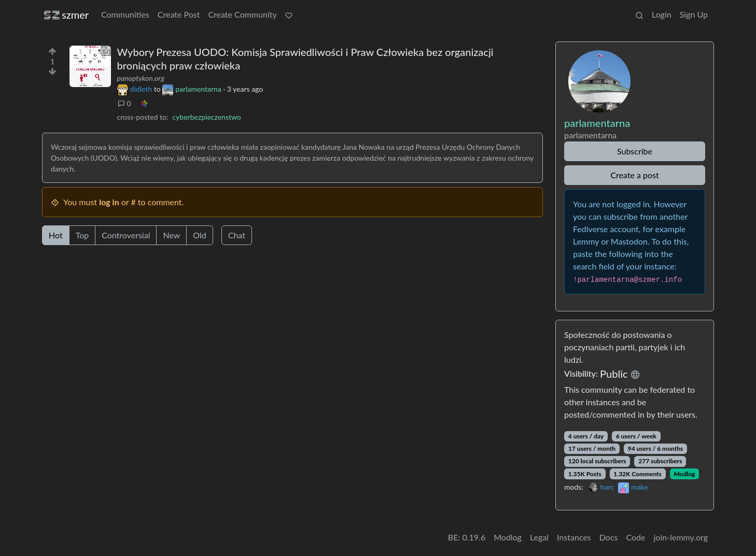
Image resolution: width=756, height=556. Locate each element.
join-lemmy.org (681, 537)
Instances (574, 537)
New (171, 235)
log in (109, 202)
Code (636, 537)
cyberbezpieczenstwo (206, 117)
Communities (125, 14)
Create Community (242, 14)
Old (199, 235)
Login (662, 14)
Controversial (126, 235)
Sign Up (694, 14)
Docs (609, 537)
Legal (539, 537)
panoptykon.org (141, 78)
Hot (56, 235)
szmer (66, 15)
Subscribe (635, 151)
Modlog (684, 474)
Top (82, 235)
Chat (237, 235)
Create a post (634, 175)
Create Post (179, 14)
